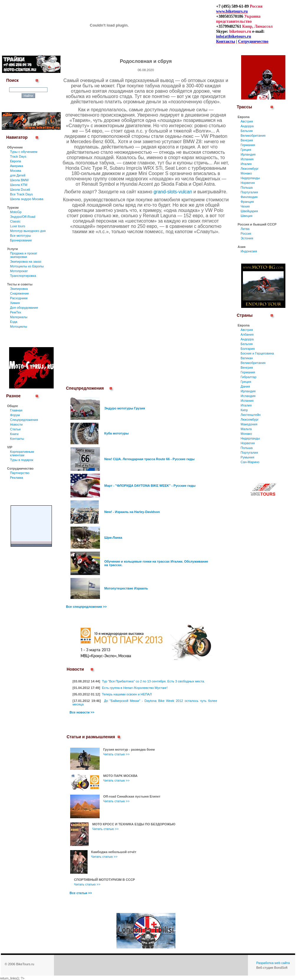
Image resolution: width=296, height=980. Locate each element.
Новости (16, 424)
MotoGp (16, 212)
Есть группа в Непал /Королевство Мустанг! (135, 688)
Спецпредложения (24, 420)
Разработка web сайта (273, 963)
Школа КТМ (19, 185)
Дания (245, 386)
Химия (15, 303)
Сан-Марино (250, 462)
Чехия (245, 206)
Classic (15, 221)
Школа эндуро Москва (27, 199)
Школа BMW (19, 180)
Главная (16, 410)
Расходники (19, 298)
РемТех (16, 312)
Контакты (17, 439)
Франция (247, 202)
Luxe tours (18, 226)
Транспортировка (23, 276)
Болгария (248, 349)
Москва (16, 171)
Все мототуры (20, 236)
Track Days (18, 156)
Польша (247, 187)
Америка (17, 166)
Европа (16, 161)
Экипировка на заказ (26, 262)
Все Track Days (21, 194)
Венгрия (247, 140)
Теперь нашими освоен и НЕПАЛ (127, 694)
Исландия (248, 396)
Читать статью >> (116, 754)
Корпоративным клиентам (22, 453)
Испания (247, 159)
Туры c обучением (24, 152)
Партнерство (20, 473)
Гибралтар (249, 377)
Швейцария (249, 211)
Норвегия (248, 183)
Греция (246, 150)
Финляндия (249, 197)
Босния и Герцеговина (257, 353)
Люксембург (250, 169)
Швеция (246, 216)
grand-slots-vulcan (173, 192)
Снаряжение (19, 293)
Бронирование (21, 240)
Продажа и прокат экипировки (24, 255)
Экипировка (19, 289)
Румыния (247, 457)
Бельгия (247, 131)
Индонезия (249, 251)
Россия (246, 233)
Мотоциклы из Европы (27, 266)
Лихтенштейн (251, 415)
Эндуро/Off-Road (23, 217)
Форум (15, 415)
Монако (246, 173)
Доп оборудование (24, 308)
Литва (245, 229)
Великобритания (253, 135)
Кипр (244, 410)
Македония (249, 424)
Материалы (19, 317)
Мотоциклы (19, 326)
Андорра (247, 126)
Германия (248, 145)
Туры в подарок (22, 460)
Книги (14, 434)
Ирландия (248, 154)
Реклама (17, 478)
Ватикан (247, 358)
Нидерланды (250, 178)
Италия (246, 164)
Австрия (247, 121)
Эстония (247, 238)
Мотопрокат (19, 271)
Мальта (246, 429)
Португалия (249, 192)
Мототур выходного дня (28, 231)
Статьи (15, 429)
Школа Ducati (20, 190)
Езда (14, 322)
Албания (247, 334)
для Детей (18, 175)
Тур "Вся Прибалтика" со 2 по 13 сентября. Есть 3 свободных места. (153, 681)
